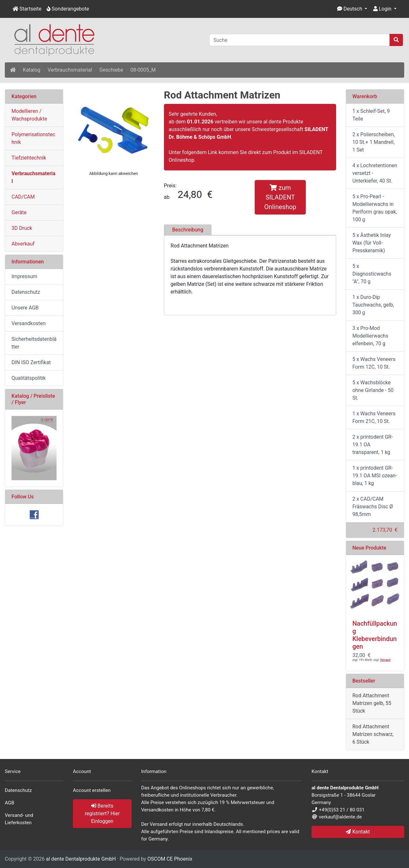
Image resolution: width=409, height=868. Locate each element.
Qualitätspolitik (29, 378)
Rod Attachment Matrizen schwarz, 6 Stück (373, 734)
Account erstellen (92, 790)
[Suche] (300, 40)
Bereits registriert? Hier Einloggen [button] (102, 813)
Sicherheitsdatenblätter (34, 343)
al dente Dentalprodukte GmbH (81, 859)
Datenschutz (26, 292)
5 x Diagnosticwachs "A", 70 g (372, 274)
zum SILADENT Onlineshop (280, 197)
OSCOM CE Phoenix (170, 859)
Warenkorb (365, 96)
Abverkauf (23, 244)
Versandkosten (29, 323)
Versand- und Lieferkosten (19, 819)
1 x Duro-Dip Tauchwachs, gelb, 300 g (373, 305)
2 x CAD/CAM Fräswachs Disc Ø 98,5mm (373, 507)
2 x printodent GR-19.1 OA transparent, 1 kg (373, 445)
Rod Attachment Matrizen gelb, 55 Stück (372, 703)
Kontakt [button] (358, 832)
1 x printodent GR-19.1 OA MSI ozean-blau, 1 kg (375, 476)
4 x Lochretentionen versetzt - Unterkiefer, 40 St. (375, 173)
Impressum (24, 276)
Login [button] (382, 9)
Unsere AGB (25, 308)
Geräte (19, 212)
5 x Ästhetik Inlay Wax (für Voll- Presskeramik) (372, 243)
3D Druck (22, 228)
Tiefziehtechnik (29, 158)
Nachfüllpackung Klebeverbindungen (375, 635)
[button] (352, 9)
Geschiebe (111, 70)
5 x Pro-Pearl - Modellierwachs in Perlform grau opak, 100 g (375, 208)
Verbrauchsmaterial (70, 70)
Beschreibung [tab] (188, 230)
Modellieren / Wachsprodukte (29, 115)
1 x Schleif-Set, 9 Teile (371, 115)
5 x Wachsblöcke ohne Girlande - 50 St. (373, 390)
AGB (10, 803)
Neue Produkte (369, 548)
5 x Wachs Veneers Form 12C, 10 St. (374, 363)
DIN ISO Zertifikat (31, 362)
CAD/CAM (23, 197)
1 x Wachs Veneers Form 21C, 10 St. (374, 417)
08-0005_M (143, 70)
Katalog (32, 70)
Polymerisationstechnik (33, 138)
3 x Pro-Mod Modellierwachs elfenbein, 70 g (370, 336)
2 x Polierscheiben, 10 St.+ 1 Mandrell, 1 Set (374, 142)
